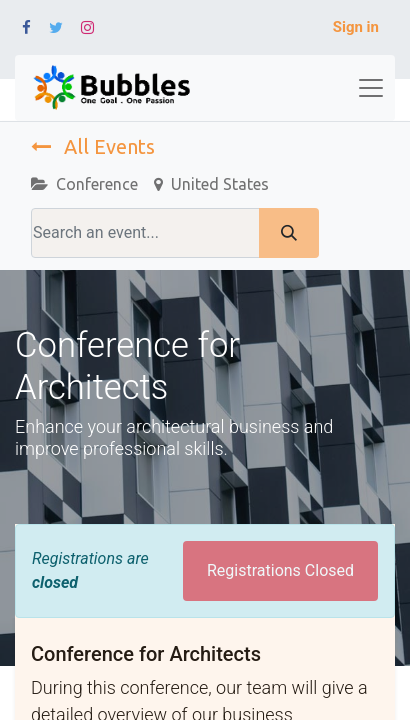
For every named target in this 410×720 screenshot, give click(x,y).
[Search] (289, 233)
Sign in (356, 27)
